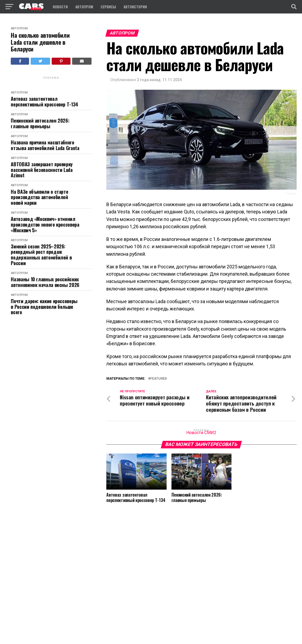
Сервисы (108, 7)
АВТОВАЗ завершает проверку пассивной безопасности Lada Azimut (42, 170)
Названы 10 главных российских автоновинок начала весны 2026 (45, 282)
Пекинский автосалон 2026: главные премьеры (40, 123)
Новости (60, 7)
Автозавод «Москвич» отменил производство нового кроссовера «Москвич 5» (45, 224)
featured (159, 379)
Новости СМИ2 (201, 433)
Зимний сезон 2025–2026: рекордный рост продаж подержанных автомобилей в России (41, 255)
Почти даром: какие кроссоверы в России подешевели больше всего (44, 307)
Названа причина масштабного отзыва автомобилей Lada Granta (45, 145)
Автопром (84, 7)
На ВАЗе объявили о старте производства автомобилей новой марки (39, 197)
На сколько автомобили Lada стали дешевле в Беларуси (40, 42)
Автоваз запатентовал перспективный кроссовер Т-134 (45, 101)
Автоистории (135, 7)
